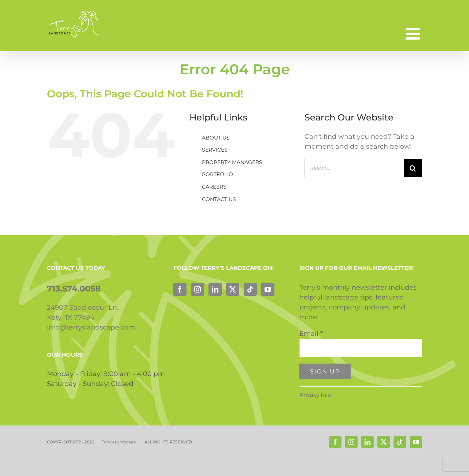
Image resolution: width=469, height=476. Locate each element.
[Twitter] (233, 289)
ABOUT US (216, 138)
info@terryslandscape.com (91, 327)
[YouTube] (268, 289)
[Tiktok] (250, 289)
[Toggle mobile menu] (414, 34)
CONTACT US (219, 199)
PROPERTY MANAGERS (232, 162)
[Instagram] (197, 289)
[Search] (413, 168)
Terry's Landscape (119, 442)
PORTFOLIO (217, 174)
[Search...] (354, 168)
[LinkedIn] (215, 289)
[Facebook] (180, 289)
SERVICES (215, 150)
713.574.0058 (74, 289)
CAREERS (214, 187)
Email (311, 334)
